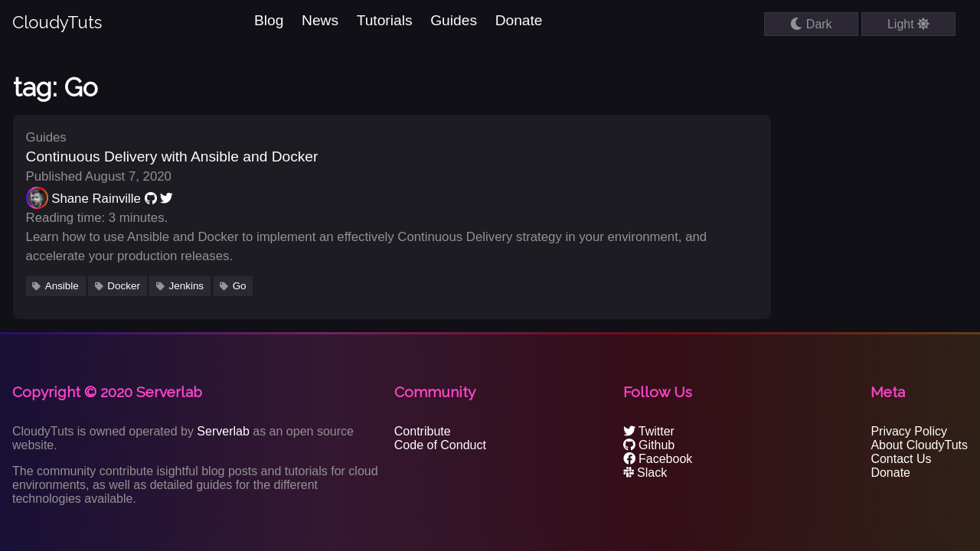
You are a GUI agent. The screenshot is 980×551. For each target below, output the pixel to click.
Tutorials (385, 20)
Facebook (658, 459)
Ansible (62, 286)
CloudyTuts (57, 22)
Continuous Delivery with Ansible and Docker (172, 156)
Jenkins (187, 286)
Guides (454, 20)
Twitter (649, 431)
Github (649, 445)
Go (240, 286)
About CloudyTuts (919, 445)
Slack (645, 473)
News (320, 20)
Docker (124, 286)
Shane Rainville (96, 199)
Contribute (423, 431)
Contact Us (901, 459)
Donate (519, 20)
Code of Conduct (440, 445)
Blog (269, 20)
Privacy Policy (909, 431)
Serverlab (223, 431)
